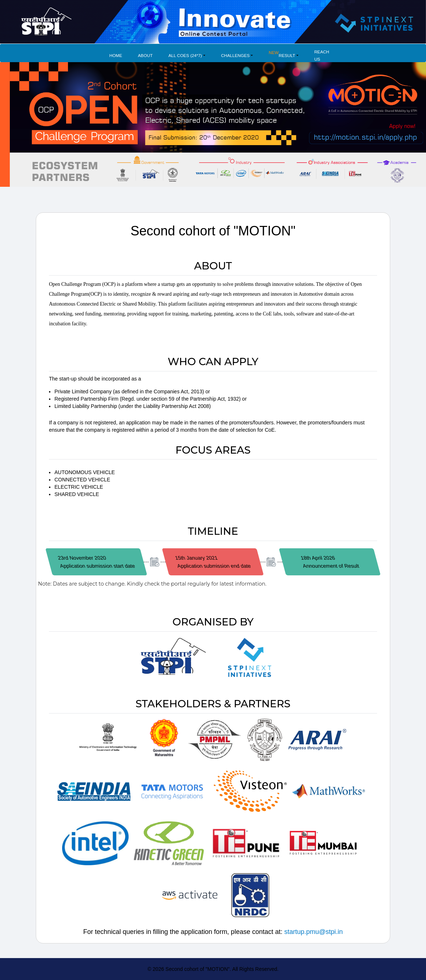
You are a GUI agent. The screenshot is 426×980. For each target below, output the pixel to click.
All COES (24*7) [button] (185, 55)
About (145, 55)
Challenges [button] (235, 55)
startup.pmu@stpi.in (313, 932)
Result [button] (282, 53)
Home (116, 55)
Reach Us (322, 55)
